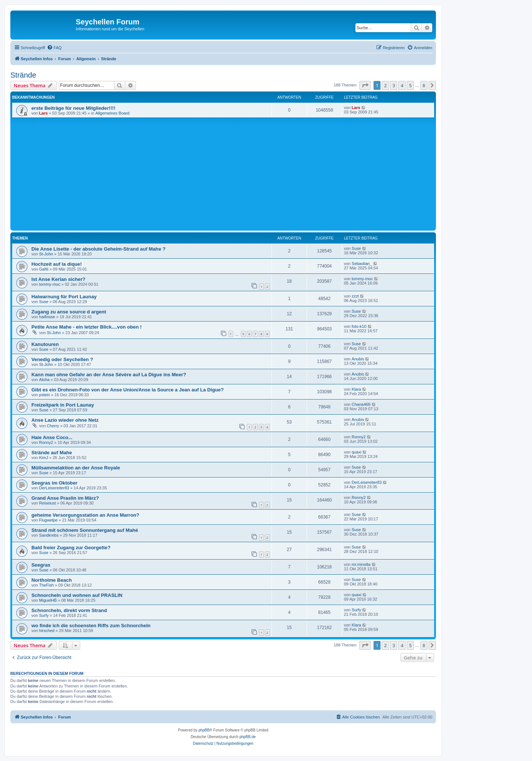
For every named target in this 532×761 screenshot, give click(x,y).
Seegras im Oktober (54, 483)
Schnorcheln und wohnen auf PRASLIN (77, 595)
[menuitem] (54, 48)
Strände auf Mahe (52, 453)
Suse (356, 248)
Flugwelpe (48, 520)
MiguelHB (48, 600)
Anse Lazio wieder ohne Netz (65, 420)
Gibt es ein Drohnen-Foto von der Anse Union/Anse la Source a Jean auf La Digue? (128, 390)
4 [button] (402, 85)
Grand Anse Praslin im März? (65, 498)
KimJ (44, 458)
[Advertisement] (234, 173)
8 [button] (424, 85)
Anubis (358, 359)
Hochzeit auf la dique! (57, 264)
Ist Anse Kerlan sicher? (58, 279)
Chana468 (361, 404)
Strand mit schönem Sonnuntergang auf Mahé (85, 530)
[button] (365, 85)
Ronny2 (46, 442)
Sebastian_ (362, 264)
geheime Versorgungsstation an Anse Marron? (85, 515)
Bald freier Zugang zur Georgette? (71, 548)
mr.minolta (361, 564)
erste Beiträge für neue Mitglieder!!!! (73, 108)
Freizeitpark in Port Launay (63, 405)
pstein (45, 395)
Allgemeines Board (112, 113)
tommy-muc (50, 284)
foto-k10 (359, 326)
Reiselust (47, 503)
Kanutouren (45, 344)
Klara (357, 389)
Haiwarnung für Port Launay (64, 297)
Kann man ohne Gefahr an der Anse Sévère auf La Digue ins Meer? (109, 375)
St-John (46, 254)
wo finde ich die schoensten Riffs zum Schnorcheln (91, 626)
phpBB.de (248, 737)
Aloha (44, 380)
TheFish (47, 585)
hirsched (47, 631)
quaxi (357, 452)
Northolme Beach (52, 580)
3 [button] (394, 85)
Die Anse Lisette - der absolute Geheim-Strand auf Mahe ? (98, 249)
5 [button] (410, 85)
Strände (23, 75)
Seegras (41, 565)
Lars (43, 113)
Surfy (44, 615)
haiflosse (47, 317)
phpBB (204, 730)
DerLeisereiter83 (54, 488)
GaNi (44, 269)
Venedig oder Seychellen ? (62, 359)
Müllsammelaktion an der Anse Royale (76, 468)
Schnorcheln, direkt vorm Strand (69, 610)
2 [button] (385, 85)
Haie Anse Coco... (52, 437)
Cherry (53, 426)
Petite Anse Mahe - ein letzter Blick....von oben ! (87, 327)
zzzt (355, 296)
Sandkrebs (49, 535)
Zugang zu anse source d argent (69, 312)
